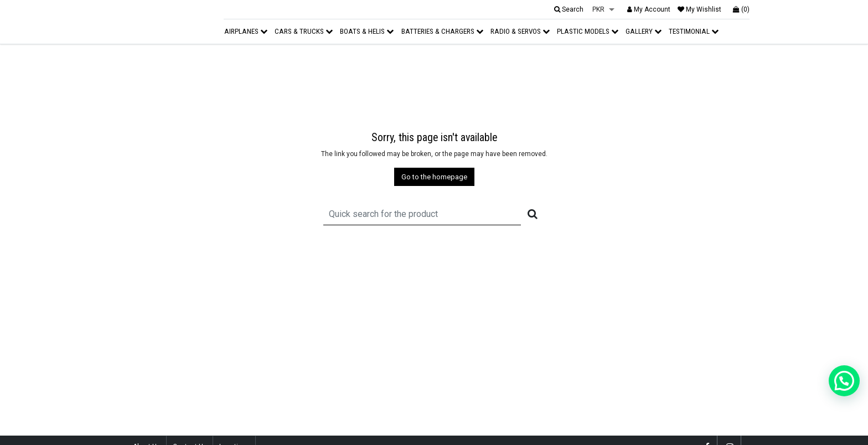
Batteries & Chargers (442, 31)
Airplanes (246, 31)
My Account (649, 9)
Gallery (644, 31)
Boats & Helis (367, 31)
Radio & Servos (520, 31)
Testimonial (694, 31)
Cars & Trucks (304, 31)
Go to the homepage (434, 177)
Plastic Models (588, 31)
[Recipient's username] (422, 214)
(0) (741, 9)
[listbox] (603, 10)
